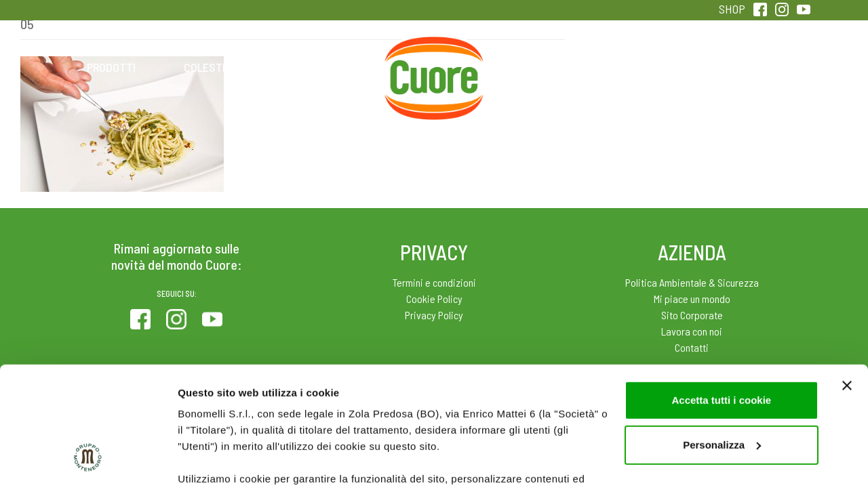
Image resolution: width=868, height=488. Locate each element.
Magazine (541, 67)
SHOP (732, 9)
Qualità (649, 67)
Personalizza (722, 343)
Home (434, 52)
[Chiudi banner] (847, 283)
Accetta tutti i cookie (721, 298)
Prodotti (111, 67)
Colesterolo (219, 67)
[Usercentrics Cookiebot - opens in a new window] (88, 462)
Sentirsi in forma (757, 67)
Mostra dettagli (214, 461)
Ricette (327, 67)
